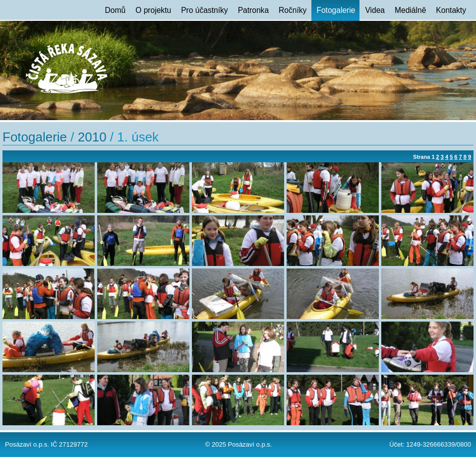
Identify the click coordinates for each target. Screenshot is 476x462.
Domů (116, 10)
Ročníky (293, 10)
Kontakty (451, 10)
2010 (92, 137)
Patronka (253, 10)
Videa (375, 10)
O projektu (153, 10)
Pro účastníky (204, 10)
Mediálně (410, 10)
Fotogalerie (336, 10)
